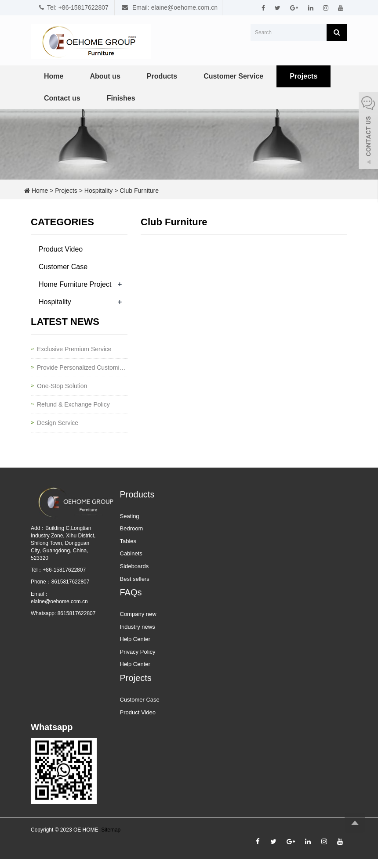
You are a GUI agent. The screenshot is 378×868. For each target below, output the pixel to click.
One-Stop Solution (62, 386)
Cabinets (131, 553)
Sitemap (111, 830)
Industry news (138, 627)
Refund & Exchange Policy (73, 404)
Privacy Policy (138, 652)
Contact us (62, 98)
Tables (128, 541)
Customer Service (233, 76)
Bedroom (132, 528)
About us (105, 76)
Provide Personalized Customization (82, 367)
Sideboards (134, 566)
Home (54, 76)
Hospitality (99, 191)
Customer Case (63, 267)
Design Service (58, 423)
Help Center (135, 639)
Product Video (61, 249)
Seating (130, 516)
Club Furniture (139, 191)
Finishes (121, 98)
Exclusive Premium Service (74, 349)
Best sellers (135, 579)
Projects (303, 76)
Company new (138, 614)
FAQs (131, 592)
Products (162, 76)
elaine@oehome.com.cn (59, 601)
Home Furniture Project (75, 284)
